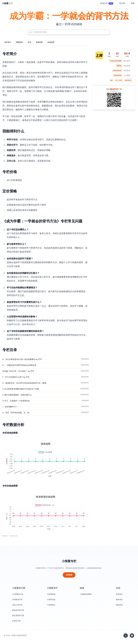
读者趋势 (39, 42)
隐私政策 (119, 605)
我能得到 (19, 42)
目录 (29, 42)
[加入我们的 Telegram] (132, 636)
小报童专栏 (69, 561)
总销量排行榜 (17, 600)
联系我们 (119, 594)
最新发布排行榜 (18, 610)
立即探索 (69, 575)
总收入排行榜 (17, 605)
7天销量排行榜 (18, 594)
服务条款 (119, 600)
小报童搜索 (51, 594)
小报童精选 (51, 605)
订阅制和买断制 (86, 594)
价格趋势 (51, 42)
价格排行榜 (16, 621)
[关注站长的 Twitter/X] (126, 636)
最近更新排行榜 (18, 616)
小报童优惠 (51, 600)
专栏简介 (8, 42)
